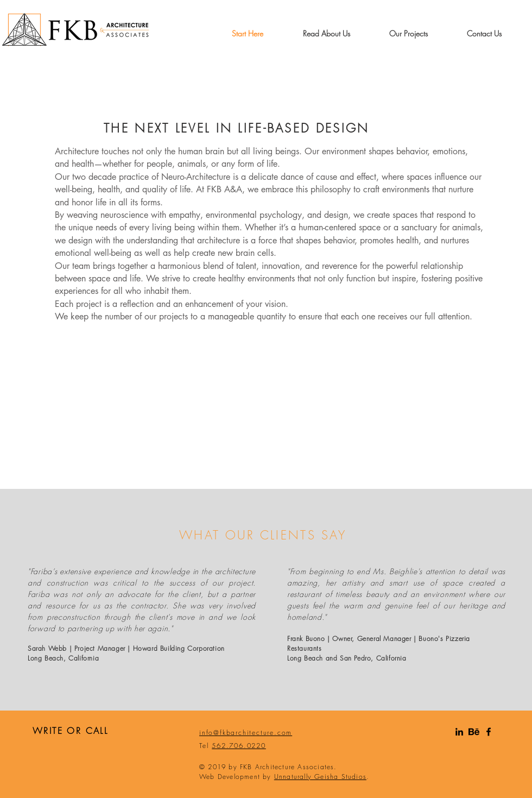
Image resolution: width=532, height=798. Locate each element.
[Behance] (474, 732)
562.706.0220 (239, 746)
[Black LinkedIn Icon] (459, 732)
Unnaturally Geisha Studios (320, 777)
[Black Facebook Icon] (489, 732)
